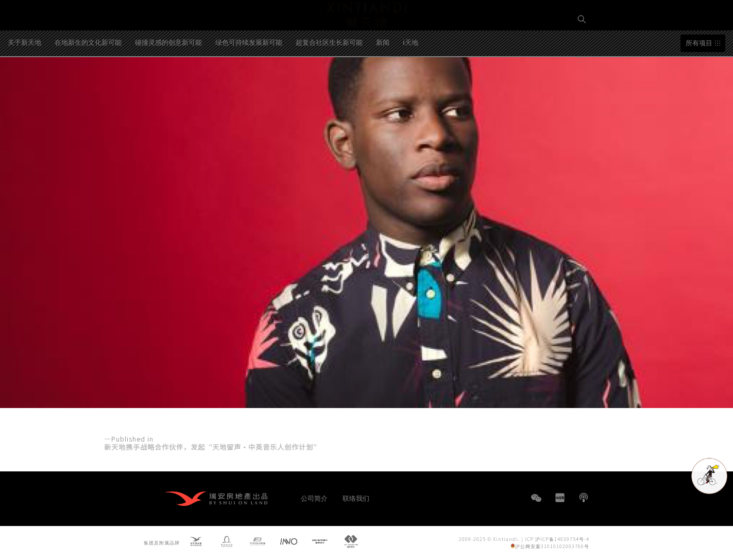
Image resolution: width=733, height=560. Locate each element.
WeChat (536, 503)
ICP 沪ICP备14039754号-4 (557, 539)
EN (582, 55)
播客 (584, 498)
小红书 (560, 498)
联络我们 (356, 498)
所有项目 (699, 83)
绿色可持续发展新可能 (249, 82)
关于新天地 (24, 82)
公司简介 (314, 498)
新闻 (383, 82)
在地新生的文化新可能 (88, 82)
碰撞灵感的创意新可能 (168, 82)
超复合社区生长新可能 (329, 82)
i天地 (411, 82)
